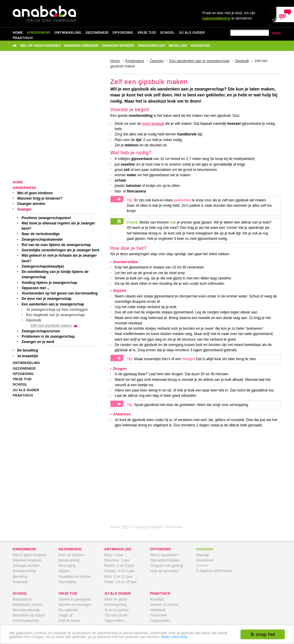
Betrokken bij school (29, 615)
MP (125, 527)
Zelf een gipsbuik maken (51, 326)
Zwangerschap (151, 46)
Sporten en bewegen (75, 605)
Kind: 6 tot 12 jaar (118, 577)
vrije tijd (68, 593)
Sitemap (203, 555)
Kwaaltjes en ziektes (75, 577)
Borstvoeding (69, 560)
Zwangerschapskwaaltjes (43, 266)
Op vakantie (68, 610)
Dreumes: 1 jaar (117, 560)
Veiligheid (158, 610)
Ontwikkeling (68, 33)
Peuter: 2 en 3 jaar (119, 566)
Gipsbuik (34, 320)
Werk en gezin (116, 599)
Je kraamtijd (27, 356)
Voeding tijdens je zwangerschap (49, 283)
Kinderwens (39, 33)
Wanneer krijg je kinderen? (40, 198)
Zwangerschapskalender (42, 240)
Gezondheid (97, 33)
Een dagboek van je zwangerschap (55, 315)
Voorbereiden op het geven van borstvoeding (60, 293)
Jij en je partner (117, 610)
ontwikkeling (118, 549)
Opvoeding (123, 33)
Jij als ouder (192, 33)
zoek (276, 33)
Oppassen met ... (36, 288)
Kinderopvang (115, 605)
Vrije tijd (147, 33)
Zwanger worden (118, 46)
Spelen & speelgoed (75, 599)
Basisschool (22, 599)
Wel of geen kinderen (40, 46)
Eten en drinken (71, 555)
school (20, 593)
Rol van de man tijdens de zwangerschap (56, 245)
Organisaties (160, 621)
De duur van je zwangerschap (47, 299)
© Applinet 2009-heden (214, 571)
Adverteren (205, 560)
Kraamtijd (200, 46)
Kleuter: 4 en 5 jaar (120, 571)
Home (18, 33)
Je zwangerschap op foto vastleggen (57, 310)
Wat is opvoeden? (164, 555)
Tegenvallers (114, 621)
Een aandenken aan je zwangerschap (53, 304)
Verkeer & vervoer (164, 605)
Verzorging (67, 566)
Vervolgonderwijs (26, 610)
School (167, 33)
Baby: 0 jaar (114, 555)
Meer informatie (175, 637)
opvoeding (161, 549)
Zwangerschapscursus (41, 331)
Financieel (158, 615)
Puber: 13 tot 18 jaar (121, 582)
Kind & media (69, 621)
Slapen (64, 571)
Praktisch (23, 38)
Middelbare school (27, 605)
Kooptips (157, 599)
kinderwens (25, 549)
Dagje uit (66, 615)
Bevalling (178, 46)
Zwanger (24, 209)
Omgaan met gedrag (167, 566)
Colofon (202, 566)
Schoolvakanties (26, 621)
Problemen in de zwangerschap (48, 336)
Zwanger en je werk (38, 342)
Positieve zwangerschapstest (46, 218)
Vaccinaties (68, 582)
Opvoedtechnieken (165, 560)
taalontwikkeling (216, 18)
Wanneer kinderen (81, 46)
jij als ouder (117, 593)
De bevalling (28, 350)
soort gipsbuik (153, 124)
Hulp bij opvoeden (164, 571)
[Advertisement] (55, 120)
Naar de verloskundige (41, 234)
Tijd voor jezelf (116, 615)
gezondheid (70, 549)
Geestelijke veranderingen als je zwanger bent (60, 250)
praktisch (160, 593)
